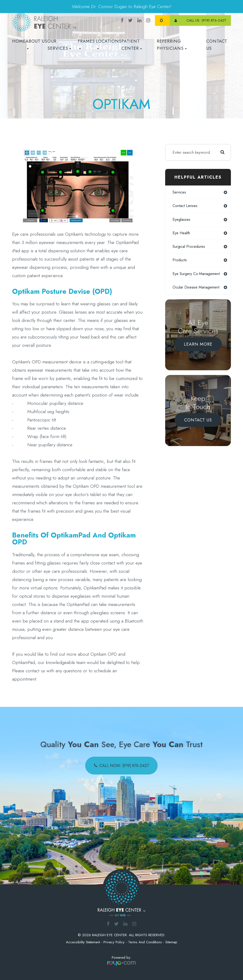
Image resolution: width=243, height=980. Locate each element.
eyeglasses (182, 220)
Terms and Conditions (145, 942)
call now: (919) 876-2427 (124, 764)
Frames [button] (86, 44)
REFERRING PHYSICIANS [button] (172, 45)
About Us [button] (37, 44)
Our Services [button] (59, 45)
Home (19, 41)
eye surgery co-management (187, 277)
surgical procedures (190, 247)
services (180, 192)
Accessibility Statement (83, 942)
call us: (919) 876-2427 (206, 20)
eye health (182, 234)
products (180, 261)
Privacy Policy (114, 942)
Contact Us (217, 45)
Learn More (198, 350)
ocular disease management (197, 293)
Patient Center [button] (132, 45)
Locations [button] (109, 44)
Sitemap (171, 942)
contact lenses (186, 206)
